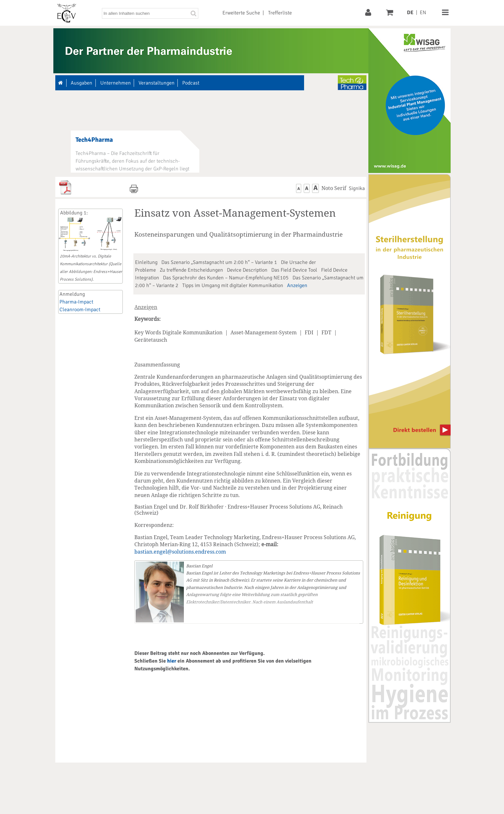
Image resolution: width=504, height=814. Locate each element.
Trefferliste (280, 13)
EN (423, 13)
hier (172, 661)
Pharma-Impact (76, 302)
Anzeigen (297, 285)
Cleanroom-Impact (80, 310)
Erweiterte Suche (241, 13)
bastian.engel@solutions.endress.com (180, 552)
